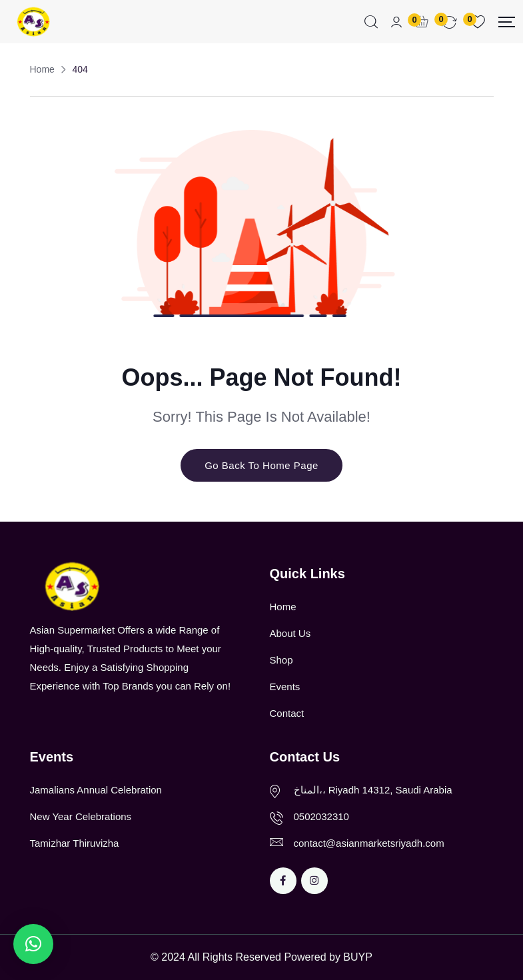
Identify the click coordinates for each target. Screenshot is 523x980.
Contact (287, 713)
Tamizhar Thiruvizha (75, 843)
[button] (33, 944)
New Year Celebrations (81, 816)
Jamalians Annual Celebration (96, 790)
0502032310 (321, 816)
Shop (281, 660)
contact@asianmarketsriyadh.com (369, 843)
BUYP (358, 957)
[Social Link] (283, 881)
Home (283, 607)
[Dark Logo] (33, 22)
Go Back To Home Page (261, 465)
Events (285, 687)
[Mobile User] (396, 22)
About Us (290, 633)
